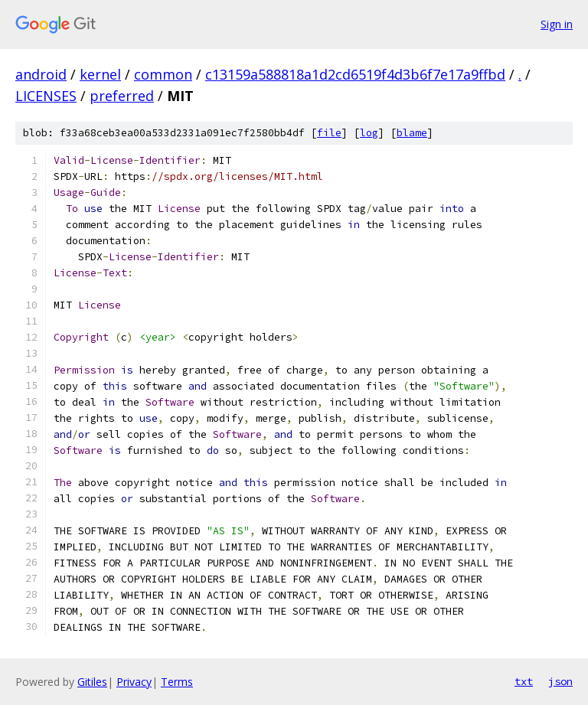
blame (412, 133)
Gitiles (92, 682)
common (163, 74)
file (329, 133)
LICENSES (46, 96)
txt (524, 681)
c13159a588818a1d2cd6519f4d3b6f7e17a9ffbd (355, 74)
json (560, 681)
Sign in (557, 24)
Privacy (134, 682)
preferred (122, 96)
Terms (177, 682)
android (41, 74)
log (369, 133)
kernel (100, 74)
